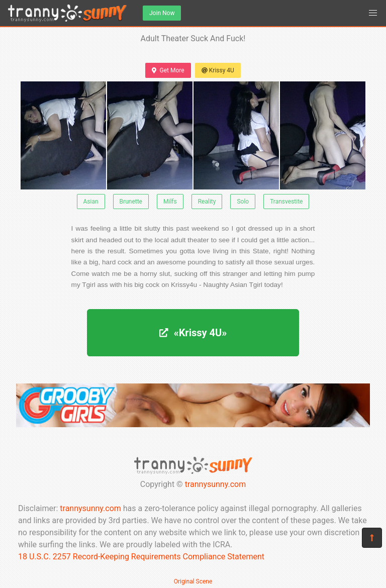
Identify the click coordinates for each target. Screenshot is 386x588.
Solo (243, 202)
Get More (168, 70)
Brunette (131, 202)
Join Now (162, 13)
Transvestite (286, 202)
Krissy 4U (218, 70)
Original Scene (193, 581)
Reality (207, 202)
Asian (91, 202)
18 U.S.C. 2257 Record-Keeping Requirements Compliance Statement (141, 557)
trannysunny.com (216, 484)
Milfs (170, 202)
